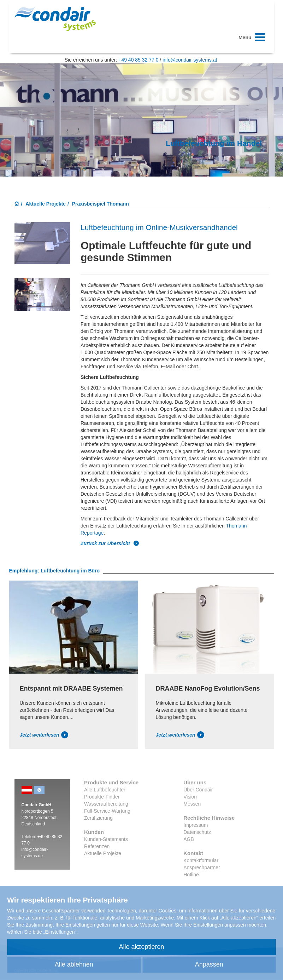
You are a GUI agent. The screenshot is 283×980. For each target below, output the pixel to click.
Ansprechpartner (202, 867)
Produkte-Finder (102, 797)
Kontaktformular (201, 860)
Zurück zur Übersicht (110, 543)
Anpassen (209, 964)
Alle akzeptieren (141, 947)
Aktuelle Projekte (46, 204)
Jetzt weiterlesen (44, 735)
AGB (189, 839)
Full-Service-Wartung (107, 811)
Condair (55, 19)
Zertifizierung (98, 818)
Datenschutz (197, 832)
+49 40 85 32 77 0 (138, 60)
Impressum (196, 825)
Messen (192, 804)
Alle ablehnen (74, 964)
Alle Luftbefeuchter (105, 790)
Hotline (191, 875)
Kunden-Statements (106, 839)
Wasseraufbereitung (106, 804)
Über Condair (198, 790)
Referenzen (97, 846)
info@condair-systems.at (190, 60)
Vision (190, 797)
